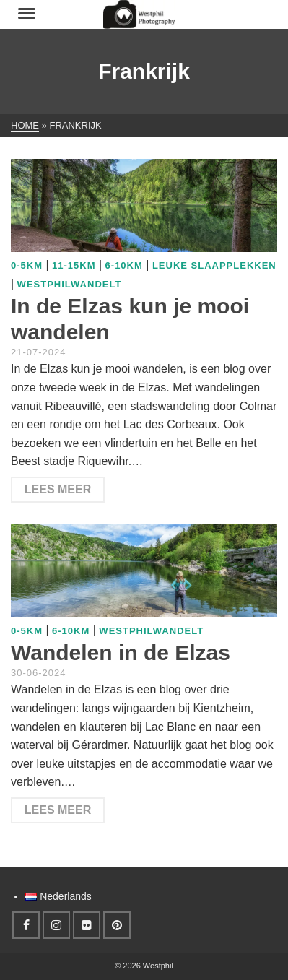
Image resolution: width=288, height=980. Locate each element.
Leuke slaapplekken (214, 265)
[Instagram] (56, 925)
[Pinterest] (117, 925)
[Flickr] (87, 925)
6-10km (124, 265)
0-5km (27, 265)
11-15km (74, 265)
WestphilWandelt (70, 284)
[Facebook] (26, 925)
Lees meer (58, 489)
